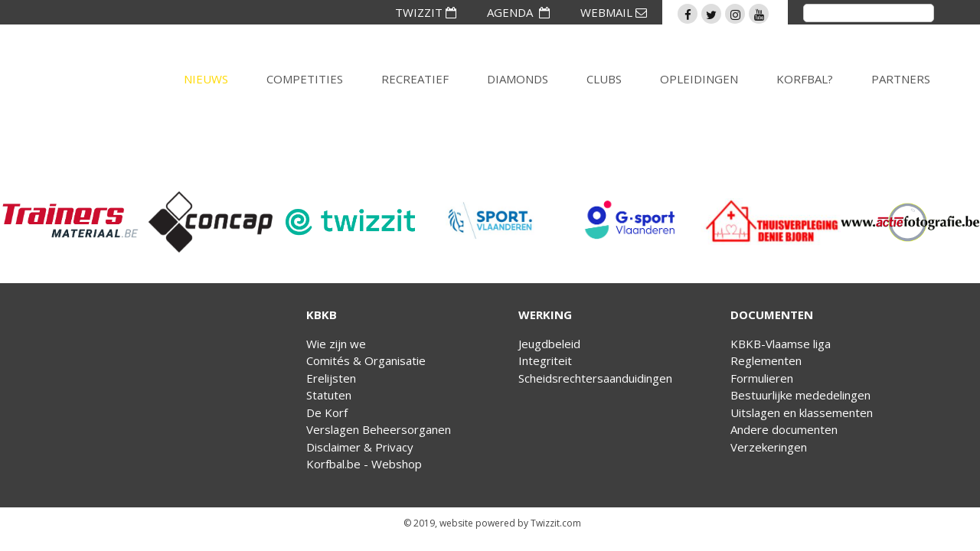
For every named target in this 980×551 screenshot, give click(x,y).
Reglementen (766, 360)
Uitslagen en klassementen (802, 412)
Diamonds (518, 79)
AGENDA (518, 12)
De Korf (327, 412)
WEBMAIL (614, 12)
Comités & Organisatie (366, 360)
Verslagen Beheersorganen (379, 429)
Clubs (604, 79)
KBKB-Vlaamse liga (781, 344)
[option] (70, 222)
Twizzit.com (556, 523)
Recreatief (415, 79)
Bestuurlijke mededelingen (800, 395)
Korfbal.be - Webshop (364, 464)
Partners (901, 79)
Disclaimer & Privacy (360, 447)
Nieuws (206, 79)
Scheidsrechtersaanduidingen (595, 378)
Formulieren (762, 378)
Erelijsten (331, 378)
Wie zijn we (336, 344)
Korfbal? (805, 79)
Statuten (329, 395)
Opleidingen (699, 79)
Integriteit (545, 360)
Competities (305, 79)
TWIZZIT (426, 12)
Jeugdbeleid (549, 344)
